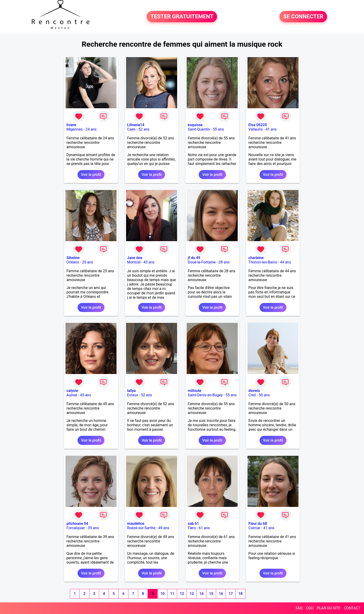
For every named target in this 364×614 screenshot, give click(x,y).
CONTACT (352, 608)
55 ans (218, 129)
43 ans (149, 262)
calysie (72, 391)
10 (162, 594)
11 (172, 594)
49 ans (164, 528)
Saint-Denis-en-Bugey (205, 395)
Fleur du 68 (258, 524)
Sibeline (73, 258)
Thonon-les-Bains (263, 262)
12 (182, 594)
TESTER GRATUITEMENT (182, 17)
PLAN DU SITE (329, 608)
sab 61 (193, 524)
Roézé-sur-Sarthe (141, 528)
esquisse (195, 125)
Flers (192, 528)
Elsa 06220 (258, 125)
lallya (132, 391)
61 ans (204, 528)
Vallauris (255, 129)
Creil (252, 395)
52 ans (144, 129)
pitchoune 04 (77, 524)
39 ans (93, 528)
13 (192, 594)
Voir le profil (91, 175)
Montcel (134, 262)
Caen (131, 129)
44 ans (286, 262)
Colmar (254, 528)
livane (71, 125)
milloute (195, 391)
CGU (310, 608)
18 (240, 594)
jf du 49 (194, 258)
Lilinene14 (136, 125)
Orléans (73, 262)
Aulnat (72, 395)
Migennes (75, 129)
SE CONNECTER (303, 17)
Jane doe (135, 258)
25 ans (88, 262)
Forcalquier (76, 528)
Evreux (133, 395)
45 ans (85, 395)
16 (221, 594)
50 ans (264, 395)
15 (211, 594)
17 (231, 594)
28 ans (224, 262)
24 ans (91, 129)
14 (201, 594)
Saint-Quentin (199, 129)
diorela (254, 391)
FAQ (299, 608)
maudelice (136, 524)
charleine (256, 258)
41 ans (271, 129)
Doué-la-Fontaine (202, 262)
